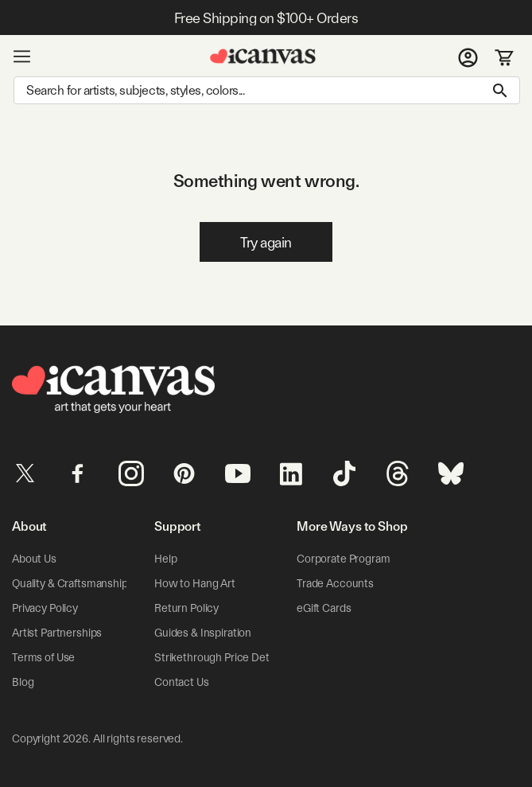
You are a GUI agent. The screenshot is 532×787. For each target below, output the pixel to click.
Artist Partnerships (57, 633)
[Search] (267, 90)
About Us (34, 559)
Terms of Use (43, 657)
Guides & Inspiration (203, 633)
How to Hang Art (195, 583)
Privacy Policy (45, 608)
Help (165, 559)
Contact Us (182, 682)
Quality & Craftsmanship (70, 583)
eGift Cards (324, 608)
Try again (266, 242)
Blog (23, 682)
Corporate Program (344, 559)
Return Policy (186, 608)
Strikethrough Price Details (219, 657)
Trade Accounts (335, 583)
